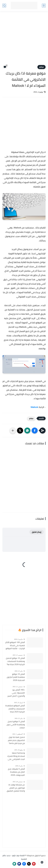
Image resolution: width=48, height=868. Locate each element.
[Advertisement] (24, 40)
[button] (35, 431)
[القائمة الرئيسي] (44, 6)
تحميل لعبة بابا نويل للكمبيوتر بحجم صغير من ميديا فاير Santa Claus (16, 740)
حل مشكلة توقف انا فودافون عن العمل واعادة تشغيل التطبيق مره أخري (16, 788)
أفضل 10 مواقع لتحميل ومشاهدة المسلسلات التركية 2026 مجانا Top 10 (15, 661)
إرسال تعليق (37, 532)
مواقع (41, 67)
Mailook (34, 407)
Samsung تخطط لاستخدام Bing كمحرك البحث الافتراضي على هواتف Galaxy (16, 756)
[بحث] (4, 6)
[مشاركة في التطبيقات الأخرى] (13, 431)
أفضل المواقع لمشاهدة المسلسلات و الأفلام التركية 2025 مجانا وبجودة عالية (15, 709)
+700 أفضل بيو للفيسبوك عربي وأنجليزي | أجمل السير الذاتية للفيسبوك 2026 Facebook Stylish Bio (15, 693)
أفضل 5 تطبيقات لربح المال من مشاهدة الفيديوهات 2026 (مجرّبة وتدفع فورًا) (16, 772)
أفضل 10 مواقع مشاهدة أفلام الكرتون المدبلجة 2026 (16, 677)
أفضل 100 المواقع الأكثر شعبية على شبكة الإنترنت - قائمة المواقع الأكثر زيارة (15, 645)
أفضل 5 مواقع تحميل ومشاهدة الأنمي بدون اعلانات (16, 725)
